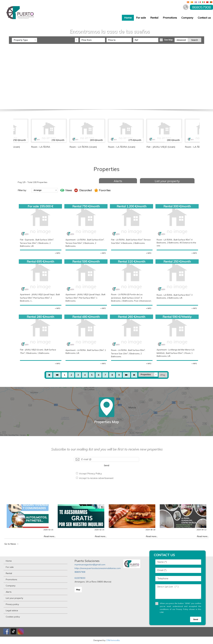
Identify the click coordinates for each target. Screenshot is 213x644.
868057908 (80, 572)
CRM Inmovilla (113, 640)
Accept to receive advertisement (96, 478)
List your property (167, 181)
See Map (168, 40)
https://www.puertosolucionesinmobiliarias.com (98, 568)
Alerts (118, 181)
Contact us (204, 18)
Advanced (181, 40)
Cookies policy (13, 617)
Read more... (50, 536)
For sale (141, 18)
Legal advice (12, 610)
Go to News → (12, 544)
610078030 (80, 578)
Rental (154, 18)
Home (128, 18)
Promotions (170, 18)
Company (187, 18)
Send (106, 465)
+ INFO (58, 253)
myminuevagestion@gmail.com (90, 565)
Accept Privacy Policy (90, 473)
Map (78, 590)
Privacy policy (12, 604)
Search (195, 40)
